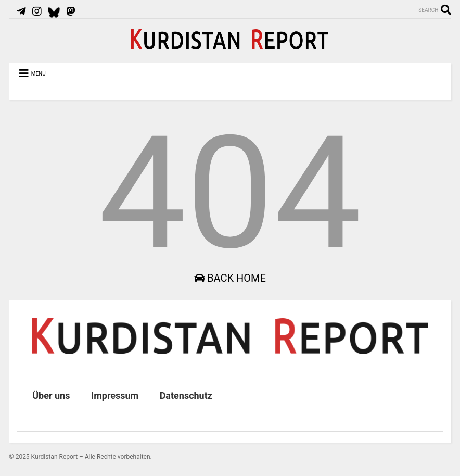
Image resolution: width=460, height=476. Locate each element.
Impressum (115, 396)
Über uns (51, 396)
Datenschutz (186, 396)
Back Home (230, 278)
